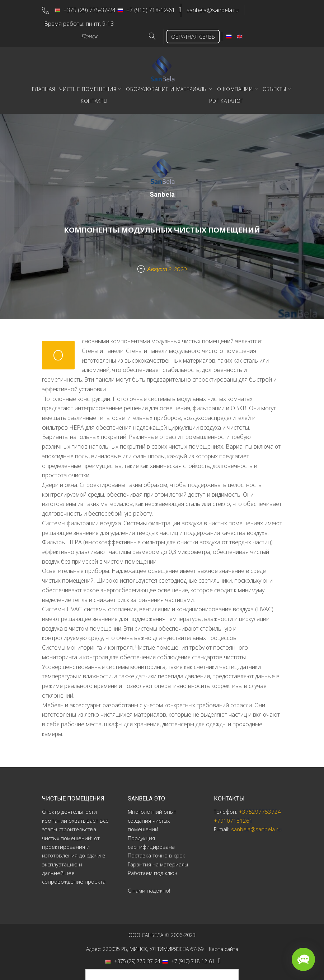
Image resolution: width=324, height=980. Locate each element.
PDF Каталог (226, 98)
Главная (43, 86)
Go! (146, 34)
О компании (235, 86)
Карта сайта (224, 946)
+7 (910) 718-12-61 (149, 9)
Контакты (94, 98)
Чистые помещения (88, 86)
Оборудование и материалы (167, 86)
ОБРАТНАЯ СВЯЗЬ (190, 33)
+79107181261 (233, 817)
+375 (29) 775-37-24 (88, 9)
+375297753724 (260, 809)
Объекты (275, 86)
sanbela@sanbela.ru (219, 9)
